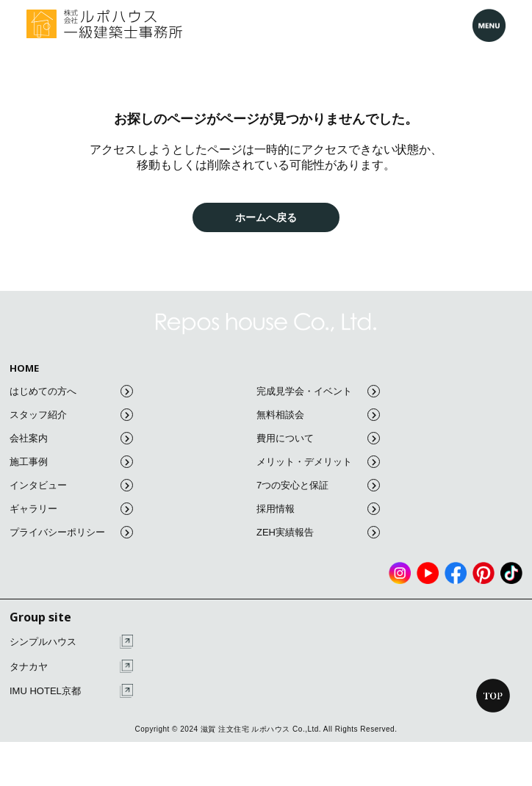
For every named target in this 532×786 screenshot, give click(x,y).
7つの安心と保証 (318, 485)
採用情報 (318, 509)
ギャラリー (71, 509)
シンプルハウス (71, 642)
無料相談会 (318, 415)
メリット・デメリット (318, 462)
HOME (24, 368)
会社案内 (71, 438)
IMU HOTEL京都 (71, 691)
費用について (318, 438)
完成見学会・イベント (318, 391)
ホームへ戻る (266, 217)
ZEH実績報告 (318, 532)
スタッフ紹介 (71, 415)
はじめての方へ (71, 391)
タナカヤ (71, 667)
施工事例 (71, 462)
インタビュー (71, 485)
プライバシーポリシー (71, 532)
